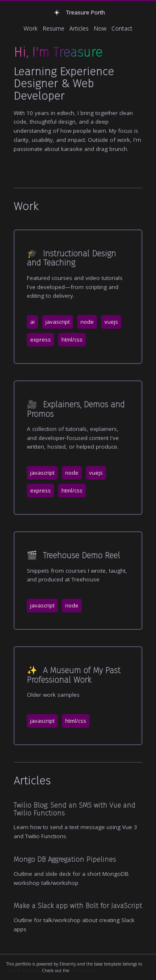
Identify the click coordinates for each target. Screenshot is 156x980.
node (87, 322)
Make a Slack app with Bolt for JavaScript (78, 906)
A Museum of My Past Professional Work (74, 675)
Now (100, 28)
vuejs (111, 322)
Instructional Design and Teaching (71, 258)
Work (31, 28)
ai (32, 322)
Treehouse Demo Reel (73, 555)
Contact (122, 28)
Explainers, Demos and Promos (76, 409)
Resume (53, 28)
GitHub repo (83, 970)
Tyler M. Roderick (23, 970)
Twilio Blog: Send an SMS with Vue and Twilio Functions (74, 809)
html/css (72, 339)
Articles (79, 28)
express (40, 339)
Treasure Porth (78, 13)
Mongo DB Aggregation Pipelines (65, 859)
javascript (58, 322)
